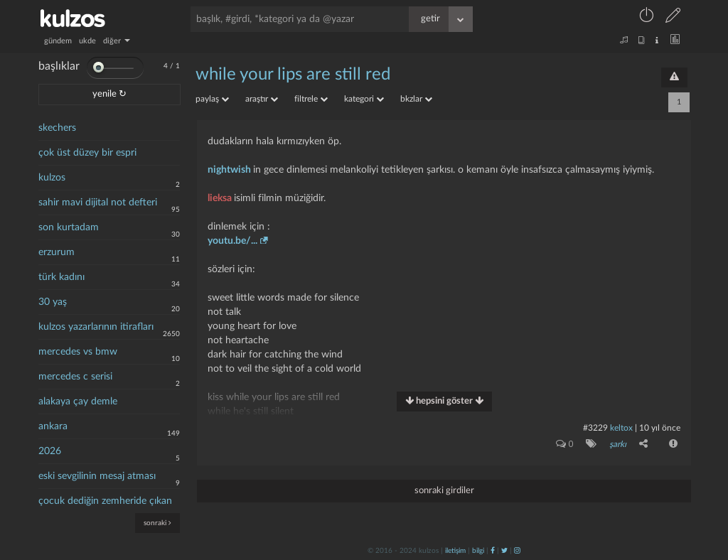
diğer (117, 41)
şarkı (618, 444)
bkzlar (416, 99)
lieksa (221, 198)
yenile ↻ (109, 94)
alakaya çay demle (78, 402)
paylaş (212, 99)
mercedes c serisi (75, 377)
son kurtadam (69, 227)
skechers (57, 128)
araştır (262, 99)
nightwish (230, 170)
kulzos (52, 178)
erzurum (57, 252)
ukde (87, 41)
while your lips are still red (293, 75)
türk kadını (61, 277)
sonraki (157, 523)
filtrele (311, 99)
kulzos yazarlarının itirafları (96, 327)
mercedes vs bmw (78, 352)
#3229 (595, 428)
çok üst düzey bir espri (87, 153)
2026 (50, 451)
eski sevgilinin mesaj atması (97, 476)
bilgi (478, 551)
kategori (364, 99)
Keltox (622, 428)
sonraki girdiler (444, 491)
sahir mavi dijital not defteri (98, 203)
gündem (58, 41)
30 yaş (53, 302)
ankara (53, 426)
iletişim (455, 551)
